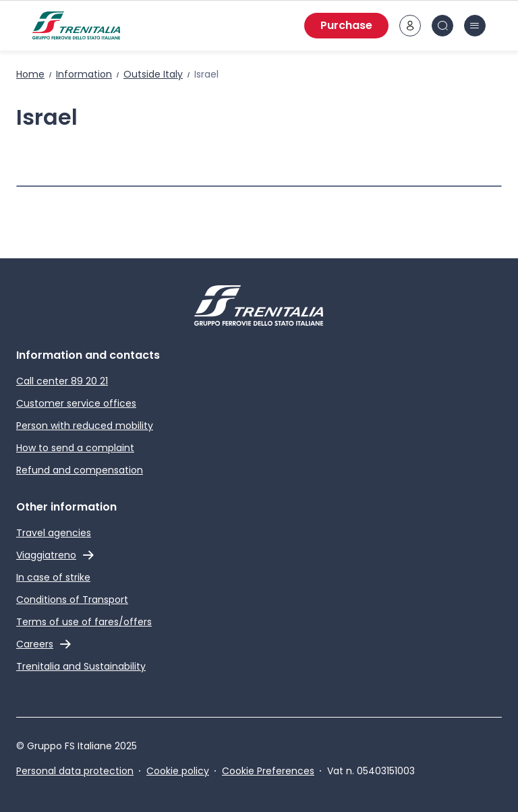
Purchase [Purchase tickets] (346, 25)
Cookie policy (178, 771)
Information (84, 74)
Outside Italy (153, 74)
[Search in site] (442, 26)
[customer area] (410, 26)
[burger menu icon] (475, 26)
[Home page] (76, 26)
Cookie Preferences (268, 771)
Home (30, 74)
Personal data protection (75, 771)
